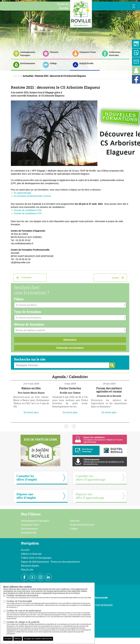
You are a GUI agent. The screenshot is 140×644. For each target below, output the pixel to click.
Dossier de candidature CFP (28, 213)
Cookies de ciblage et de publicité (49, 628)
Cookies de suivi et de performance (49, 614)
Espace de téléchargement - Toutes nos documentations (50, 562)
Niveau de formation (29, 324)
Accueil (25, 550)
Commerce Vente (30, 525)
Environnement (29, 529)
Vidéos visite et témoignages (36, 558)
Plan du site (27, 570)
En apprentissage (23, 193)
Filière (19, 299)
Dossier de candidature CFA (28, 210)
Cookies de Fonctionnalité (49, 604)
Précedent (27, 277)
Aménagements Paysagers (35, 521)
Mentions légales (30, 566)
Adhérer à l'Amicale (31, 554)
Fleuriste (75, 521)
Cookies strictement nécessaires (49, 596)
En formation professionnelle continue (33, 196)
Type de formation (28, 312)
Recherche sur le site (30, 359)
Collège (74, 529)
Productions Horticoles (82, 525)
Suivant (115, 278)
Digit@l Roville (29, 533)
